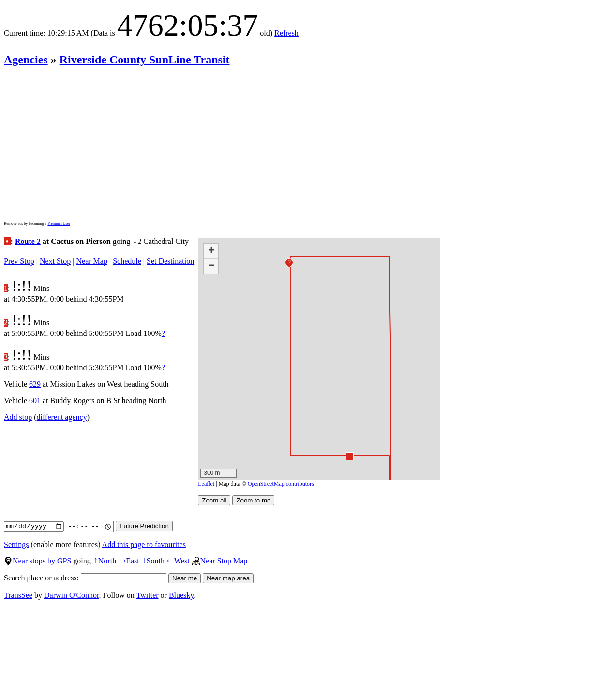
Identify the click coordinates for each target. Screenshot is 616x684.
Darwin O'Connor (72, 595)
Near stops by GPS (38, 561)
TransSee (18, 595)
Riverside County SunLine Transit (145, 60)
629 (35, 384)
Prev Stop (19, 261)
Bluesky (181, 595)
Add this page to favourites (144, 544)
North (105, 561)
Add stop (18, 417)
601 (35, 401)
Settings (16, 544)
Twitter (148, 595)
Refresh (286, 33)
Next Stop (55, 261)
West (178, 561)
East (129, 561)
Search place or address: (85, 578)
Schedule (127, 261)
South (153, 561)
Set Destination (170, 261)
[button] (349, 456)
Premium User (59, 223)
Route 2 (28, 241)
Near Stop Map (220, 561)
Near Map (92, 261)
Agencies (26, 60)
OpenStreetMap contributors (281, 484)
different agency (62, 417)
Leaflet (206, 484)
